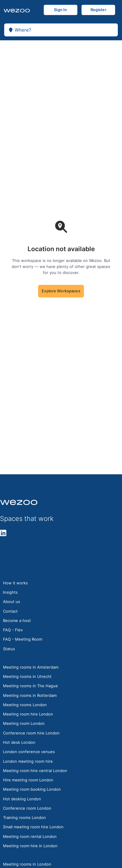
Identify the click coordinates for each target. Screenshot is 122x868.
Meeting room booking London (32, 789)
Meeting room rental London (30, 836)
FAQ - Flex (13, 630)
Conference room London (27, 808)
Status (9, 649)
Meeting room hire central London (35, 771)
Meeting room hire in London (30, 846)
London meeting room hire (28, 761)
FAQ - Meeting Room (23, 639)
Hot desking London (22, 799)
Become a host (17, 620)
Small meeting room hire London (33, 827)
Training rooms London (24, 817)
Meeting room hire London (28, 714)
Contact (10, 611)
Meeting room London (24, 723)
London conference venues (29, 752)
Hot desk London (19, 742)
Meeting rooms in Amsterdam (31, 667)
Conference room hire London (31, 733)
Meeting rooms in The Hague (30, 686)
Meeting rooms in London (27, 864)
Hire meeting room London (28, 780)
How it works (15, 583)
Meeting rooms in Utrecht (27, 676)
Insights (10, 592)
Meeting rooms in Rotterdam (30, 695)
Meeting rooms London (25, 705)
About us (12, 602)
